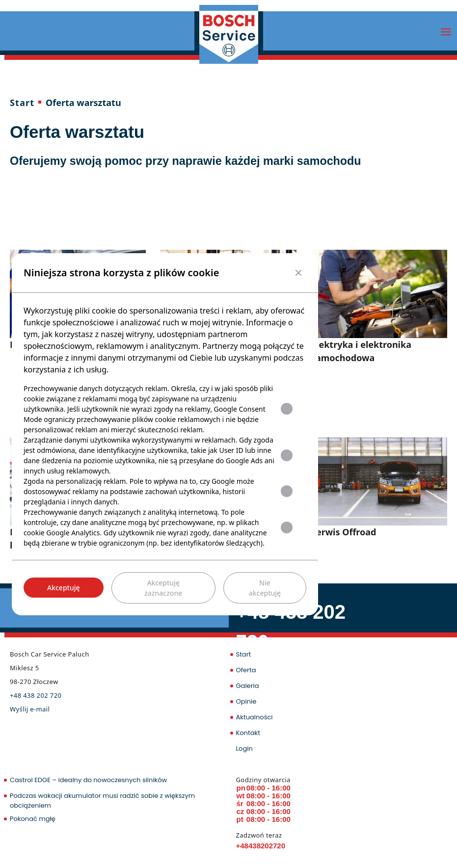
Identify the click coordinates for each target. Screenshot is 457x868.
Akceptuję (64, 588)
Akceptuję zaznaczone (163, 588)
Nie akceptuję (265, 588)
